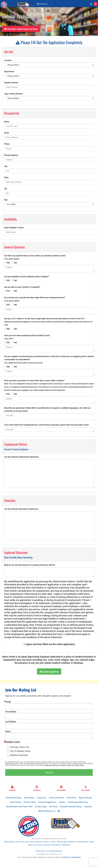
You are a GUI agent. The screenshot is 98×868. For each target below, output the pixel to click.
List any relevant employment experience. (22, 457)
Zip (6, 189)
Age (6, 200)
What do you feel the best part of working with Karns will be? (30, 565)
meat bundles (61, 789)
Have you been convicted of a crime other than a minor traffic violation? (49, 385)
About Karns (29, 798)
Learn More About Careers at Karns (21, 29)
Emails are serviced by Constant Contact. (58, 765)
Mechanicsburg (62, 842)
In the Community (56, 798)
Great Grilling (16, 802)
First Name (11, 712)
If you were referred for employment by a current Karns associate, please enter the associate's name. (47, 425)
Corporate (47, 845)
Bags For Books (85, 798)
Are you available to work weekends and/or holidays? (26, 277)
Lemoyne (53, 842)
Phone (7, 144)
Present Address (11, 155)
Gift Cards (53, 807)
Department (9, 71)
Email (7, 133)
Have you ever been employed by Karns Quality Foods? (27, 337)
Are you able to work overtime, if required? (22, 287)
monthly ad (37, 789)
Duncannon (25, 842)
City (6, 166)
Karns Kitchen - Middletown (61, 845)
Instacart (88, 807)
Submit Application (49, 671)
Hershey (46, 842)
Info (42, 4)
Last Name (11, 722)
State (6, 177)
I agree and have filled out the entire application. (50, 644)
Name (7, 122)
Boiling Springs (9, 842)
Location (8, 60)
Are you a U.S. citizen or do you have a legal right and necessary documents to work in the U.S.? (48, 322)
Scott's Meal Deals (14, 798)
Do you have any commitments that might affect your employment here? (35, 299)
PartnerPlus (71, 798)
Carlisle (18, 842)
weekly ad (12, 789)
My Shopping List (47, 811)
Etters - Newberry (36, 842)
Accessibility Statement (54, 851)
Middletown (73, 842)
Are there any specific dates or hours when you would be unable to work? (35, 257)
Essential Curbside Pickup (71, 807)
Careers (62, 802)
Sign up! (49, 772)
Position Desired (11, 83)
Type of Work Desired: (13, 94)
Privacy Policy (40, 851)
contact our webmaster (71, 857)
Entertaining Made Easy (78, 802)
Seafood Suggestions (47, 802)
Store (8, 732)
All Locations (38, 845)
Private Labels (30, 802)
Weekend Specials (19, 755)
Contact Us (42, 798)
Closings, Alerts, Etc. (20, 747)
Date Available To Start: (14, 228)
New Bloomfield (83, 842)
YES (8, 263)
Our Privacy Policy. (78, 765)
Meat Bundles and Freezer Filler (19, 807)
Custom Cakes (41, 807)
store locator (86, 789)
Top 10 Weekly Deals (20, 751)
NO (16, 263)
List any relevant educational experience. (21, 509)
